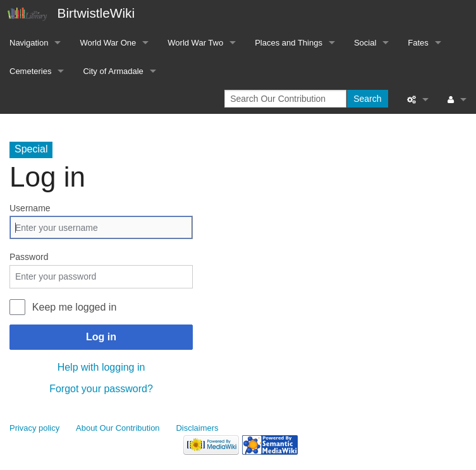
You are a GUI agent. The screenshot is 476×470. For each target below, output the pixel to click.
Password (29, 257)
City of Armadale (113, 71)
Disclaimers (198, 428)
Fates (418, 43)
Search (367, 99)
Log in (101, 337)
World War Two (195, 43)
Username (30, 208)
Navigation (29, 43)
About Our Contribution (118, 428)
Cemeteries (30, 71)
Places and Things (289, 43)
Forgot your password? (101, 389)
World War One (108, 43)
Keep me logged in (74, 307)
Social (365, 43)
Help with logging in (101, 367)
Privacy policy (34, 428)
